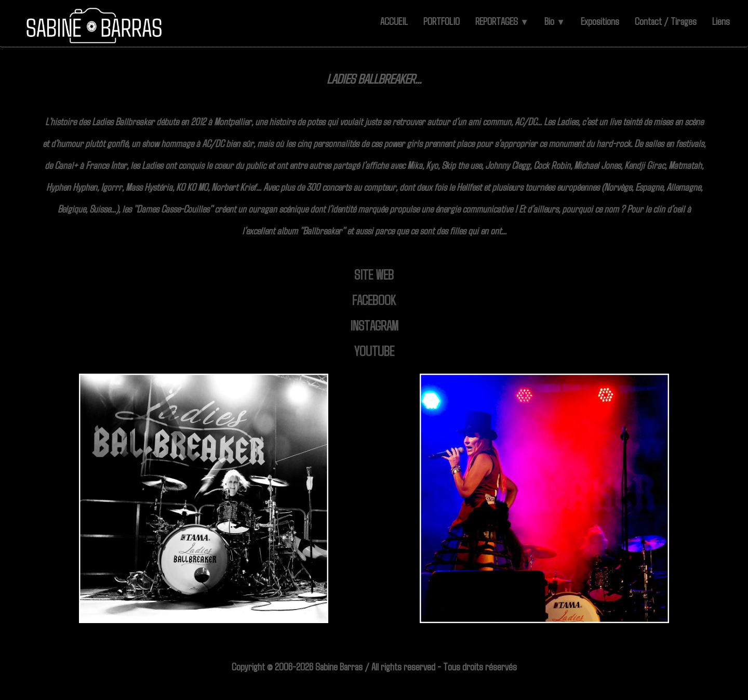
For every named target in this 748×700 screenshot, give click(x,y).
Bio (555, 21)
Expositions (600, 21)
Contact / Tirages (666, 21)
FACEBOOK (374, 300)
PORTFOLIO (442, 21)
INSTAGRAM (374, 325)
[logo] (95, 26)
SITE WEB (374, 274)
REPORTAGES (502, 21)
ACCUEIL (394, 21)
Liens (721, 21)
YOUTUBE (374, 351)
